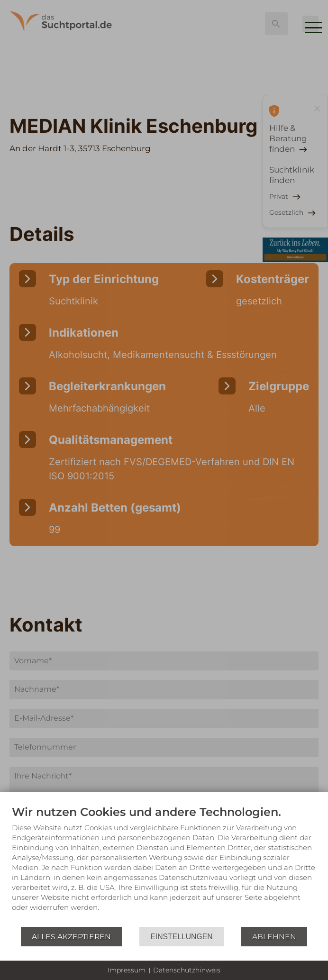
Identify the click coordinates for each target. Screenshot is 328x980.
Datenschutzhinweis (187, 970)
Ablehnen (274, 937)
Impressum (127, 970)
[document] (164, 866)
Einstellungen (181, 937)
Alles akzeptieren (71, 937)
